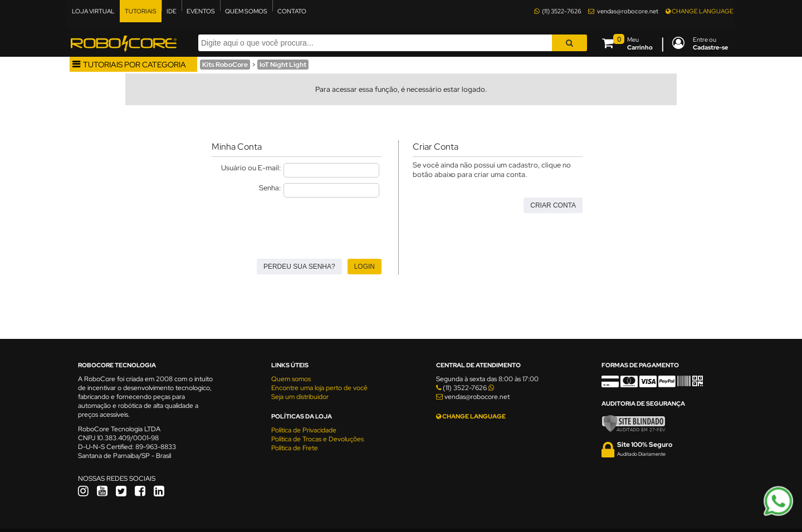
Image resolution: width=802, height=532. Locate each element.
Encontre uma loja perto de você (319, 388)
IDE (172, 11)
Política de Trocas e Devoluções (317, 439)
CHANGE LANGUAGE (700, 11)
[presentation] (296, 225)
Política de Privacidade (304, 430)
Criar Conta (553, 205)
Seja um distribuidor (300, 397)
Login (365, 267)
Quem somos (291, 379)
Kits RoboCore (225, 65)
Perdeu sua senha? (299, 267)
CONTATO (292, 11)
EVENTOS (201, 11)
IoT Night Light (283, 65)
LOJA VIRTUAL (93, 11)
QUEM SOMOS (246, 11)
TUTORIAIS (141, 11)
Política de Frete (295, 448)
